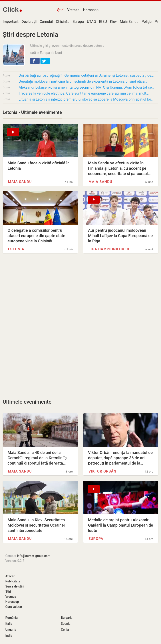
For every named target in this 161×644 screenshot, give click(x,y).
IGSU (103, 22)
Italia (9, 624)
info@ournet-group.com (34, 556)
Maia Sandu (129, 22)
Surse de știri (14, 586)
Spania (66, 624)
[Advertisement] (80, 295)
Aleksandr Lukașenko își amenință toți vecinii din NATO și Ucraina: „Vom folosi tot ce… (86, 87)
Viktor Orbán (102, 471)
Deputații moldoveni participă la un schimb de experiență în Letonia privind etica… (83, 81)
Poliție (147, 22)
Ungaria (11, 630)
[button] (35, 61)
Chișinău (63, 22)
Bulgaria (67, 618)
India (9, 636)
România (11, 618)
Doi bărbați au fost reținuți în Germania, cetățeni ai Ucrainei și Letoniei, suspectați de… (86, 75)
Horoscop (91, 10)
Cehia (65, 630)
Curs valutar (14, 607)
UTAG (92, 22)
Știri (60, 10)
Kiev (113, 22)
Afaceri (10, 576)
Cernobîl (46, 22)
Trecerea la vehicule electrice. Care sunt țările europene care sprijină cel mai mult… (84, 93)
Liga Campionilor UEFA (111, 249)
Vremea (73, 10)
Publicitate (13, 581)
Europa (78, 22)
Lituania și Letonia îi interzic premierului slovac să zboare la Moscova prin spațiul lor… (86, 99)
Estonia (16, 249)
